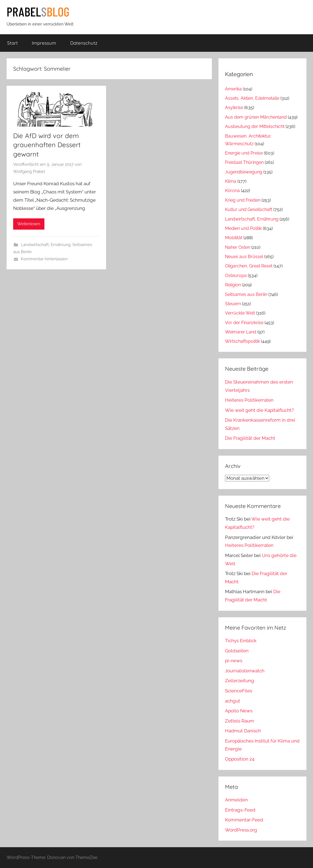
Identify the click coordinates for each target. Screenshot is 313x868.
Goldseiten (237, 651)
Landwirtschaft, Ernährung (46, 245)
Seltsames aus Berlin (246, 294)
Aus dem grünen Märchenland (256, 117)
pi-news (234, 661)
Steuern (233, 304)
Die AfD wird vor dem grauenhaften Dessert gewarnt (47, 145)
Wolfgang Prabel (29, 172)
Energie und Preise (244, 153)
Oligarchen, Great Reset (249, 266)
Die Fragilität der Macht (250, 438)
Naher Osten (238, 247)
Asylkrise (234, 108)
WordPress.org (241, 830)
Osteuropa (236, 275)
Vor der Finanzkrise (244, 323)
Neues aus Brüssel (244, 257)
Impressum (44, 43)
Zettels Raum (240, 721)
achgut (233, 701)
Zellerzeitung (240, 681)
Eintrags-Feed (240, 810)
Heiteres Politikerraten (249, 400)
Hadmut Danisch (243, 731)
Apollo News (239, 711)
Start (12, 43)
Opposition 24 (240, 759)
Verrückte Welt (240, 313)
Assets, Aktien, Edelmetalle (252, 98)
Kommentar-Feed (244, 820)
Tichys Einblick (241, 641)
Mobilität (234, 238)
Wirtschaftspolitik (242, 341)
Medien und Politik (243, 228)
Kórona (232, 191)
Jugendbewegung (244, 172)
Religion (233, 285)
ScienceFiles (239, 691)
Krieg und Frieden (243, 200)
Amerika (233, 89)
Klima (231, 181)
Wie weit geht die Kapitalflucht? (259, 410)
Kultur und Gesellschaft (249, 209)
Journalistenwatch (245, 671)
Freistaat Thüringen (244, 162)
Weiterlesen (29, 224)
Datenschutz (84, 43)
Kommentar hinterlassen (44, 259)
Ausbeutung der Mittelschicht (255, 126)
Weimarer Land (241, 332)
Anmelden (236, 800)
